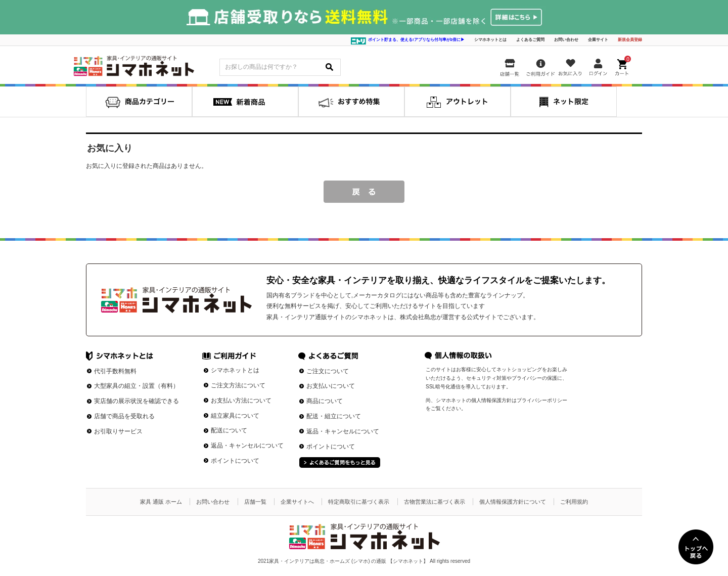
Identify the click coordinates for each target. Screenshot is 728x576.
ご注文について (328, 371)
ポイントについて (235, 461)
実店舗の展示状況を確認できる (136, 401)
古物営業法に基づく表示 (435, 502)
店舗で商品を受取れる (124, 416)
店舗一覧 (255, 502)
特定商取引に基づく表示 (359, 502)
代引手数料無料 (115, 371)
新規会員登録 (630, 40)
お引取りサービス (118, 431)
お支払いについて (331, 386)
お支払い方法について (241, 401)
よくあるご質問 (530, 40)
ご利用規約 (574, 502)
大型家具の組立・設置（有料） (136, 386)
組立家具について (235, 416)
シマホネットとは (490, 40)
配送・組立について (334, 416)
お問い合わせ (566, 40)
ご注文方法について (238, 385)
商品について (325, 401)
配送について (229, 430)
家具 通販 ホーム (161, 502)
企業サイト (598, 40)
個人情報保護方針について (513, 502)
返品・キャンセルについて (247, 446)
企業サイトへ (297, 502)
